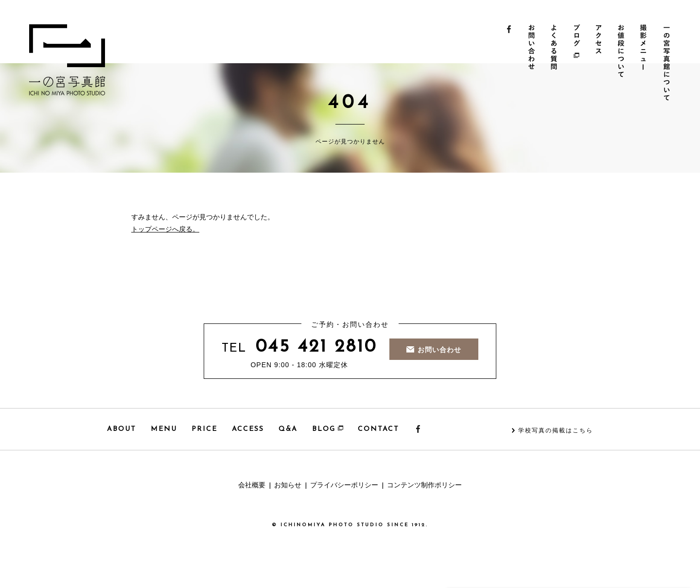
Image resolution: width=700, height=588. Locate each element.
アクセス (601, 64)
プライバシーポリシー (344, 486)
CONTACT (378, 429)
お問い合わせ (532, 64)
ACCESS (248, 429)
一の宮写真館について (669, 64)
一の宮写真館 (67, 60)
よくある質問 (555, 64)
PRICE (204, 429)
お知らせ (288, 486)
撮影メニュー (646, 64)
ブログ (578, 64)
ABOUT (122, 429)
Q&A (288, 429)
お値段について (623, 64)
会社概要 (252, 486)
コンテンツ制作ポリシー (424, 486)
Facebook (509, 64)
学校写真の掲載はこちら (556, 431)
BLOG (328, 429)
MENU (164, 429)
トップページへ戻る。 (165, 230)
